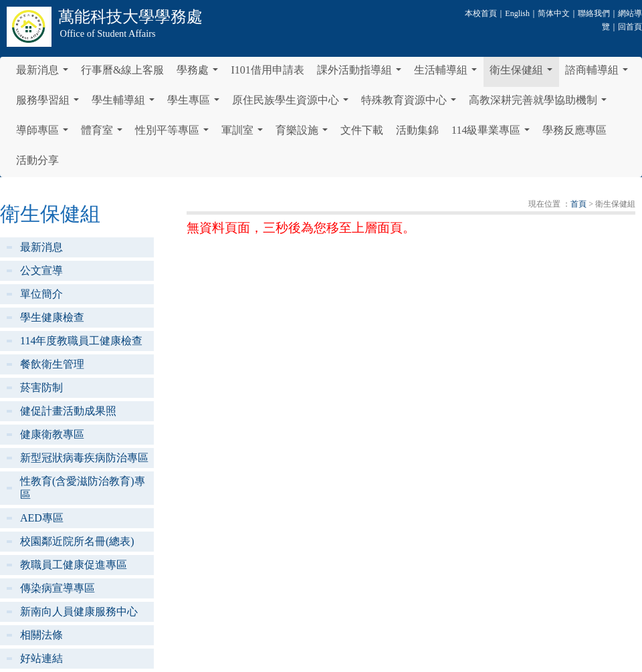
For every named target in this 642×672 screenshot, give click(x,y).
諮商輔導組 (599, 74)
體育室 (104, 134)
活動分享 (37, 160)
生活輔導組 (448, 74)
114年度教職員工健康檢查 (81, 341)
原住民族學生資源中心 (293, 104)
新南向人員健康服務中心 (79, 611)
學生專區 (196, 104)
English (517, 13)
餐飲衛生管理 (52, 364)
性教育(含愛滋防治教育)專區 (83, 488)
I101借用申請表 (267, 70)
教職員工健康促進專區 (74, 565)
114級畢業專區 (493, 134)
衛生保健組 (524, 74)
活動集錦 (417, 130)
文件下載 (362, 130)
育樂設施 (304, 134)
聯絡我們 (594, 13)
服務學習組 (50, 104)
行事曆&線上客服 (122, 70)
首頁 (578, 204)
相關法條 (41, 635)
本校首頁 (481, 13)
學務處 (200, 74)
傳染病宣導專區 (58, 588)
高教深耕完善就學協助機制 (540, 104)
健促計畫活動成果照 (68, 411)
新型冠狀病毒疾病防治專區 (84, 458)
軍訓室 (245, 134)
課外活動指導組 (362, 74)
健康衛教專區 (52, 434)
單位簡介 (41, 294)
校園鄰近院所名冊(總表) (77, 541)
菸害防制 (41, 387)
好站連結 (41, 658)
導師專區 (45, 134)
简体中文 (554, 13)
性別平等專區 (175, 134)
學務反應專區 (574, 130)
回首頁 (630, 27)
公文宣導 (41, 270)
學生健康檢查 (52, 317)
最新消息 (45, 74)
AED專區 (42, 518)
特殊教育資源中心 (411, 104)
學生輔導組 (126, 104)
